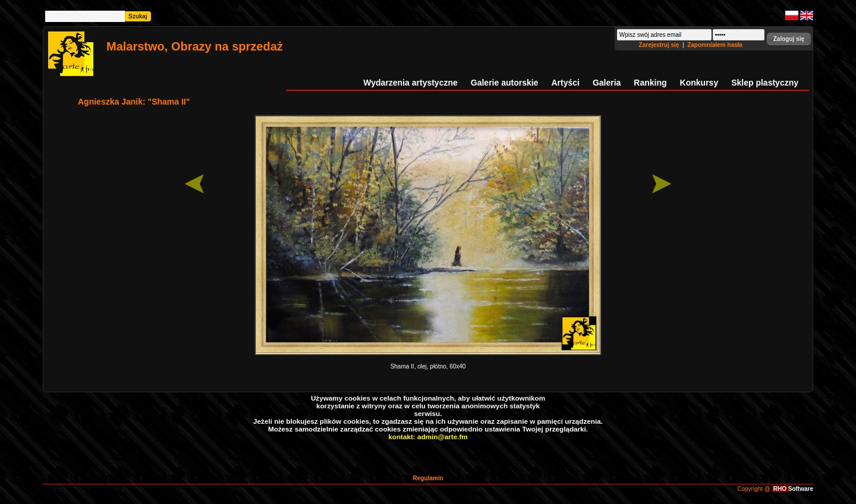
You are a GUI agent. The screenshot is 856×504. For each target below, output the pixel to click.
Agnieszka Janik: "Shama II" (134, 102)
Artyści (565, 83)
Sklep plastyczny (765, 83)
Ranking (650, 83)
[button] (789, 39)
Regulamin (428, 478)
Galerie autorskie (505, 83)
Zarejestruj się (660, 45)
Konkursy (699, 83)
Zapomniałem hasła (715, 45)
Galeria (607, 83)
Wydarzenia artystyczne (410, 83)
